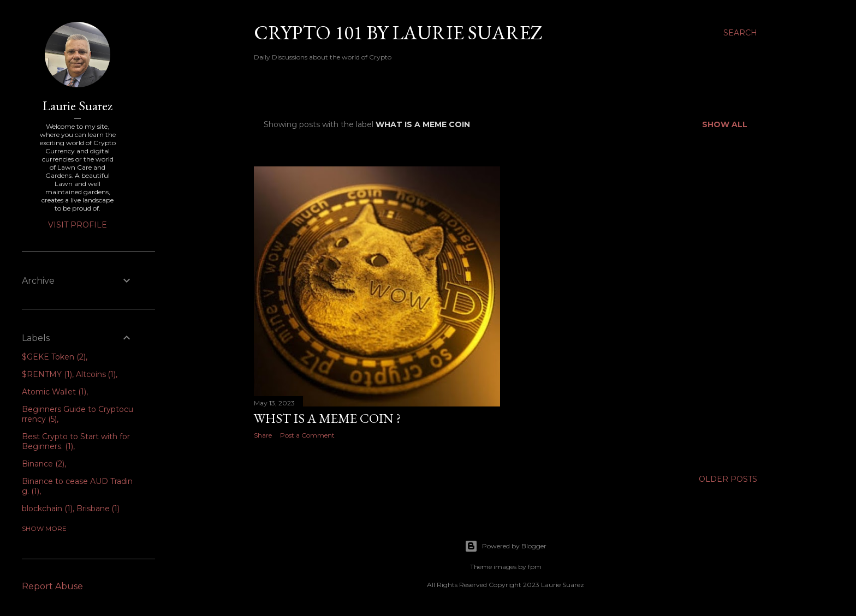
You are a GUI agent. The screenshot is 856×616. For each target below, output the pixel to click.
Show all (725, 124)
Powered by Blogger (506, 546)
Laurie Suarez (78, 106)
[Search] (740, 33)
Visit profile (78, 225)
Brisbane (98, 509)
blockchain (47, 509)
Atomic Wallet (54, 392)
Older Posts (728, 479)
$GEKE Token (54, 357)
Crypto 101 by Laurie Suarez (398, 32)
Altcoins (96, 374)
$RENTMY (47, 374)
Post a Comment (307, 435)
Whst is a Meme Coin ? (328, 418)
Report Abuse (52, 586)
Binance (43, 464)
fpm (535, 567)
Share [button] (263, 435)
